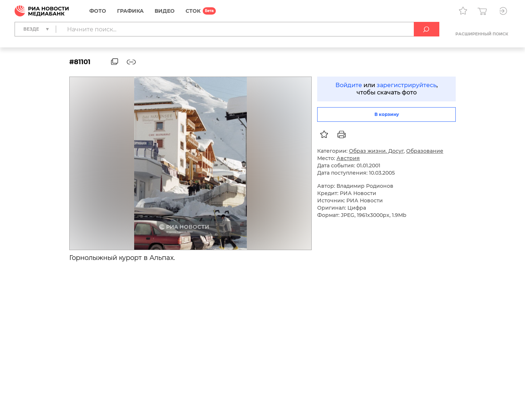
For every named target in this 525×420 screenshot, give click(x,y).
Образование (425, 151)
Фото (98, 11)
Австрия (348, 158)
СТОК (193, 11)
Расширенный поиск (482, 34)
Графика (130, 11)
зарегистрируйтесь (407, 85)
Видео (165, 11)
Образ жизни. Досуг (376, 151)
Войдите (349, 85)
